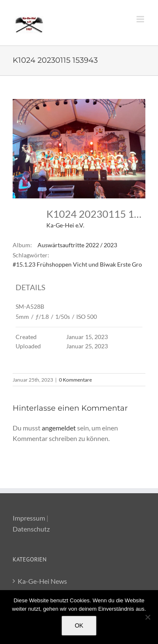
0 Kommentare (75, 380)
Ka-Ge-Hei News (42, 581)
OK (79, 625)
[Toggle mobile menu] (141, 19)
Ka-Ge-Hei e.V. (65, 225)
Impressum (29, 518)
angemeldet (59, 428)
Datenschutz (31, 529)
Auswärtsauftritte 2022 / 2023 (77, 245)
